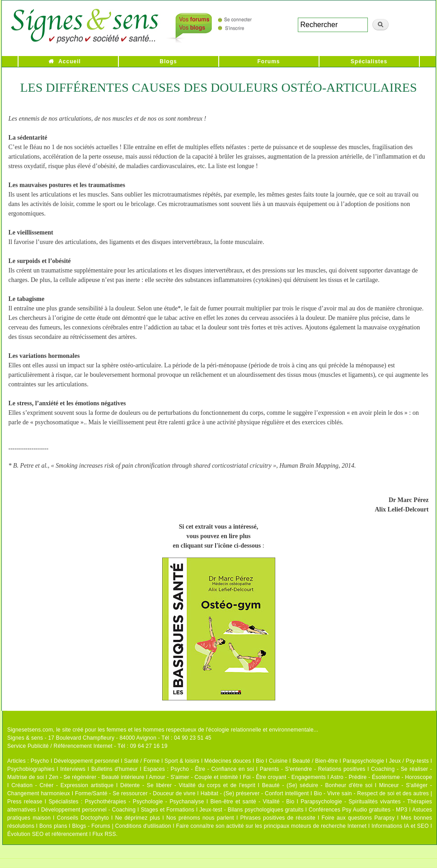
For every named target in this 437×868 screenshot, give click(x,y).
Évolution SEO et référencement (47, 834)
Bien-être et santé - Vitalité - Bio (252, 802)
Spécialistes (369, 61)
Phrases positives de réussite (278, 818)
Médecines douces (228, 761)
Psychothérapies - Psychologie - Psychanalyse (145, 802)
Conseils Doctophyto (83, 818)
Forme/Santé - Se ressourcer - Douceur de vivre (135, 793)
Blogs (168, 61)
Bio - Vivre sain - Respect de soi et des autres (371, 793)
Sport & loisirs (182, 761)
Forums (268, 61)
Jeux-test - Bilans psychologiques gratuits (251, 810)
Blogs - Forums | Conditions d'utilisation (122, 826)
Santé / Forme (142, 761)
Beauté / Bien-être (315, 761)
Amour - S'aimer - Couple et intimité (193, 777)
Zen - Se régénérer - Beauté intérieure (96, 777)
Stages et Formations (167, 810)
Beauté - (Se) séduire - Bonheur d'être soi (317, 785)
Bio (260, 761)
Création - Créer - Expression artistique (62, 785)
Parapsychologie (363, 761)
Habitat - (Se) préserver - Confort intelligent (255, 793)
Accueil (70, 61)
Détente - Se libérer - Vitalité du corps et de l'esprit (188, 785)
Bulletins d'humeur (115, 769)
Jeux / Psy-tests (409, 761)
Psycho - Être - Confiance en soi (213, 769)
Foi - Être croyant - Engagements (284, 777)
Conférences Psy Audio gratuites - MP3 (358, 810)
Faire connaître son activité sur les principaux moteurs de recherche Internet (271, 826)
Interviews (73, 769)
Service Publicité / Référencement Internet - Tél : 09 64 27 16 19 (87, 746)
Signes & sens (25, 738)
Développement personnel (87, 761)
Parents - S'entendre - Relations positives (313, 769)
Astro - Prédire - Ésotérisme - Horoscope (381, 777)
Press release (25, 802)
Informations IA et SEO (400, 826)
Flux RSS (104, 834)
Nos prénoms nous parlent (200, 818)
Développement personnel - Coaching (88, 810)
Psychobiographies (31, 769)
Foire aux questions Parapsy (358, 818)
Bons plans (53, 826)
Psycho (40, 761)
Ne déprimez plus (138, 818)
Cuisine (278, 761)
